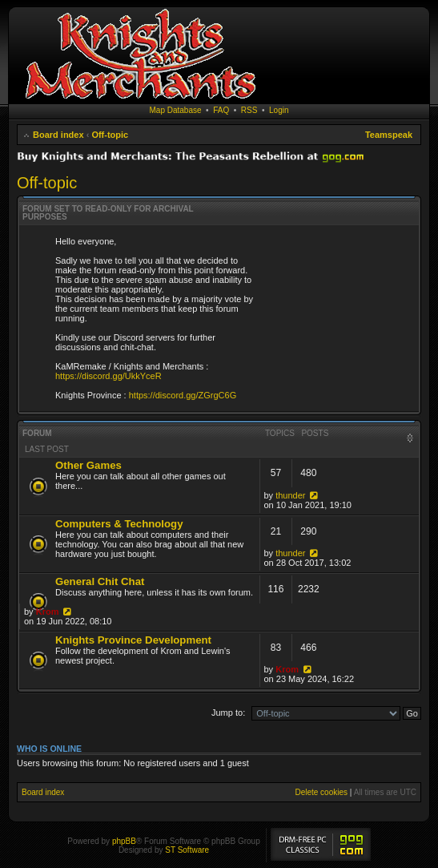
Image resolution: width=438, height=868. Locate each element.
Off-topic (110, 135)
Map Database (176, 110)
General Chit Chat (100, 581)
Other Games (88, 465)
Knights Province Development (133, 640)
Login (279, 110)
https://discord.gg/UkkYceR (108, 376)
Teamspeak (389, 135)
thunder (290, 495)
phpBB (124, 841)
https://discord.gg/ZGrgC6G (183, 395)
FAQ (221, 110)
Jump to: (228, 713)
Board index (58, 135)
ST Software (187, 850)
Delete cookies (321, 792)
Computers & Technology (119, 524)
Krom (48, 612)
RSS (249, 110)
